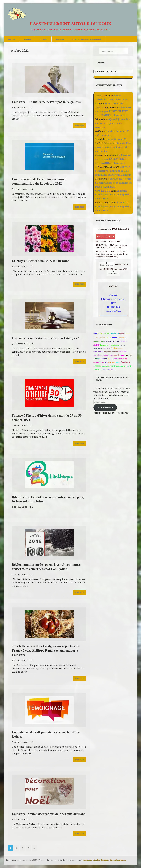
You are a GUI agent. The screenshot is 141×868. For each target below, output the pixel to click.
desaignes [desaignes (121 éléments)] (125, 362)
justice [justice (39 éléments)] (104, 369)
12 (33, 344)
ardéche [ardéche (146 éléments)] (98, 366)
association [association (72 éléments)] (122, 338)
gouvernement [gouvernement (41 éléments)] (99, 348)
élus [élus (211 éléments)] (105, 362)
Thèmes (27, 39)
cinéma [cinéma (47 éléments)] (123, 355)
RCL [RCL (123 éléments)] (110, 359)
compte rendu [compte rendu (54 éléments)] (108, 355)
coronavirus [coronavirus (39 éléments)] (111, 369)
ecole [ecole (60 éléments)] (99, 359)
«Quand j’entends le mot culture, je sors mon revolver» (113, 123)
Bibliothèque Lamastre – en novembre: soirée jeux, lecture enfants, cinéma (48, 499)
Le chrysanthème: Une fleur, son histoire (40, 261)
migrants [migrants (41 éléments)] (111, 362)
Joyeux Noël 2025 (115, 103)
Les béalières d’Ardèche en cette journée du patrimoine (113, 147)
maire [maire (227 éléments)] (106, 333)
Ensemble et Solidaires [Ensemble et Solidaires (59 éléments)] (109, 345)
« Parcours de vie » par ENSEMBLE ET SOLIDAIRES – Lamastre (113, 111)
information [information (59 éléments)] (99, 352)
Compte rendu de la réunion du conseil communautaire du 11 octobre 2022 (39, 181)
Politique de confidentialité (87, 39)
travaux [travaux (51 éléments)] (122, 345)
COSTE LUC (103, 191)
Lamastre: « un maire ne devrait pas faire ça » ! (46, 338)
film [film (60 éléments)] (95, 359)
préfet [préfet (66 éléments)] (104, 359)
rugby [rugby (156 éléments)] (129, 355)
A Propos (60, 39)
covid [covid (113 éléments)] (115, 337)
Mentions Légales (92, 860)
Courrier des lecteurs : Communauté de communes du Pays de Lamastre (113, 171)
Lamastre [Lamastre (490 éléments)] (99, 337)
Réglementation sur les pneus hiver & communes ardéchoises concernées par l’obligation (46, 567)
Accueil (12, 39)
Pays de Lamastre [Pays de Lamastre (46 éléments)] (111, 352)
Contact (43, 39)
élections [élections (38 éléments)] (107, 348)
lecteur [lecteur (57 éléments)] (118, 362)
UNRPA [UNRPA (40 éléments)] (109, 338)
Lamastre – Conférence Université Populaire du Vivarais (113, 195)
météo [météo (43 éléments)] (128, 333)
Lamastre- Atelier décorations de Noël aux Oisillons (48, 814)
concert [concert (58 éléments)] (120, 348)
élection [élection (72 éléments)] (114, 348)
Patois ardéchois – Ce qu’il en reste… (112, 97)
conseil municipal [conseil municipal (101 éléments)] (111, 341)
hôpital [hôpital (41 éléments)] (96, 333)
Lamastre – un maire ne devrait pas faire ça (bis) (46, 102)
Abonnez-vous (105, 407)
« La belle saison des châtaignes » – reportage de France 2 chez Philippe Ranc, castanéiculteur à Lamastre (46, 650)
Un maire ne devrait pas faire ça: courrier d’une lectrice (46, 734)
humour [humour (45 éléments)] (122, 333)
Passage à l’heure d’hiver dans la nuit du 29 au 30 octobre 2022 (47, 417)
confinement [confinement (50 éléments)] (98, 341)
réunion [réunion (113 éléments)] (124, 341)
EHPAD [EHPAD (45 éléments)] (97, 345)
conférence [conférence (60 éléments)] (114, 333)
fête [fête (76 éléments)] (101, 333)
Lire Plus (80, 125)
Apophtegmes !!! (117, 139)
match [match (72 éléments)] (117, 355)
